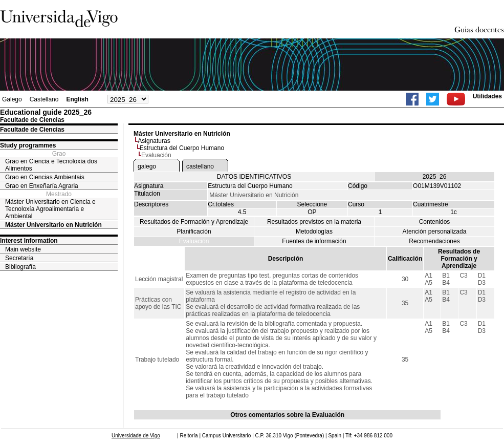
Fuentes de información (314, 241)
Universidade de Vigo (136, 436)
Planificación (194, 231)
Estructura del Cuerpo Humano (182, 148)
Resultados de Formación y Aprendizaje (194, 222)
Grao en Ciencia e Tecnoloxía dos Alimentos (51, 165)
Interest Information (29, 241)
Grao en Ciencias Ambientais (45, 177)
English (77, 99)
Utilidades (487, 96)
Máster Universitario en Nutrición (53, 225)
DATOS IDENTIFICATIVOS (254, 177)
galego (147, 166)
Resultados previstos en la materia (314, 222)
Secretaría (19, 258)
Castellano (44, 99)
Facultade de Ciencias (32, 130)
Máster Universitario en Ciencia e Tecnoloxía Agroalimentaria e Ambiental (50, 209)
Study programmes (28, 145)
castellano (200, 166)
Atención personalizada (435, 231)
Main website (23, 249)
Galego (12, 99)
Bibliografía (20, 267)
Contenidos (435, 222)
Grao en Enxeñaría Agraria (42, 186)
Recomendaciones (434, 241)
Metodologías (314, 231)
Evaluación (194, 241)
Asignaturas (154, 141)
